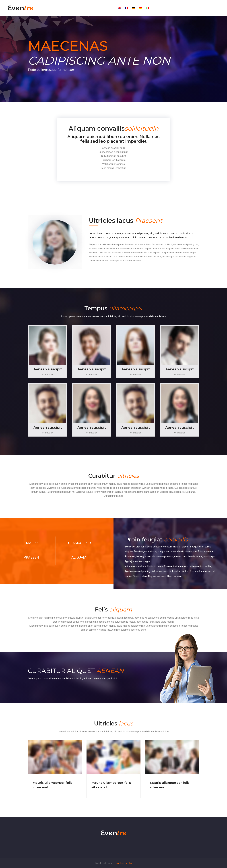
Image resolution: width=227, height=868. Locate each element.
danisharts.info (123, 863)
